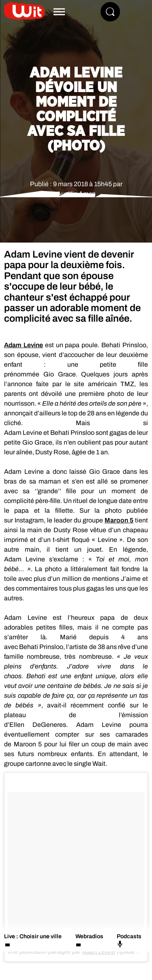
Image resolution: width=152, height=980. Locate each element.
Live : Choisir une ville (33, 936)
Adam (24, 345)
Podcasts (129, 940)
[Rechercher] (110, 12)
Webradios (89, 936)
